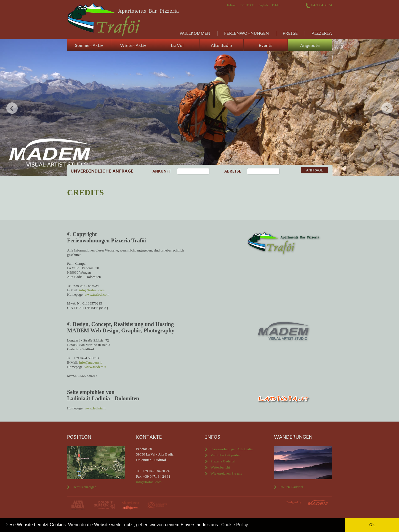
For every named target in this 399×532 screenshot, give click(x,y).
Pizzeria (322, 33)
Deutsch (247, 5)
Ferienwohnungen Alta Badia (232, 449)
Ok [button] (372, 525)
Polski (276, 5)
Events (266, 45)
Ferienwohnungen (246, 33)
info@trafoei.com (92, 290)
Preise (290, 33)
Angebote (310, 45)
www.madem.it (95, 367)
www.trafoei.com (97, 294)
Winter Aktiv (133, 45)
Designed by (294, 502)
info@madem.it (91, 362)
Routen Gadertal (291, 487)
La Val (177, 45)
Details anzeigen (84, 487)
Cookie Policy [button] (235, 525)
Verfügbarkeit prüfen (226, 455)
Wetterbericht (220, 467)
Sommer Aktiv (89, 45)
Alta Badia (221, 45)
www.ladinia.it (95, 408)
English (263, 5)
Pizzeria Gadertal (223, 461)
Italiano (232, 5)
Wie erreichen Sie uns (226, 473)
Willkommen (195, 33)
